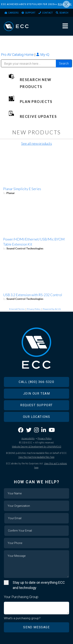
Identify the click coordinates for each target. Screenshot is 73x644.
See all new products (37, 143)
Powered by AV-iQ (52, 309)
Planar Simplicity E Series (22, 189)
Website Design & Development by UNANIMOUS (36, 447)
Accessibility (28, 439)
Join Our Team (37, 394)
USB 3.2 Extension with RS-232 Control (33, 295)
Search (64, 13)
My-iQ (43, 55)
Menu (65, 26)
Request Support (36, 405)
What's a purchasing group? (22, 618)
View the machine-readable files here (36, 457)
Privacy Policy (34, 309)
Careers (13, 13)
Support (30, 13)
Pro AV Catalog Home (18, 55)
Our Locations (37, 417)
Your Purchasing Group (21, 597)
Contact (47, 13)
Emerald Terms (17, 309)
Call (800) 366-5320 (36, 382)
